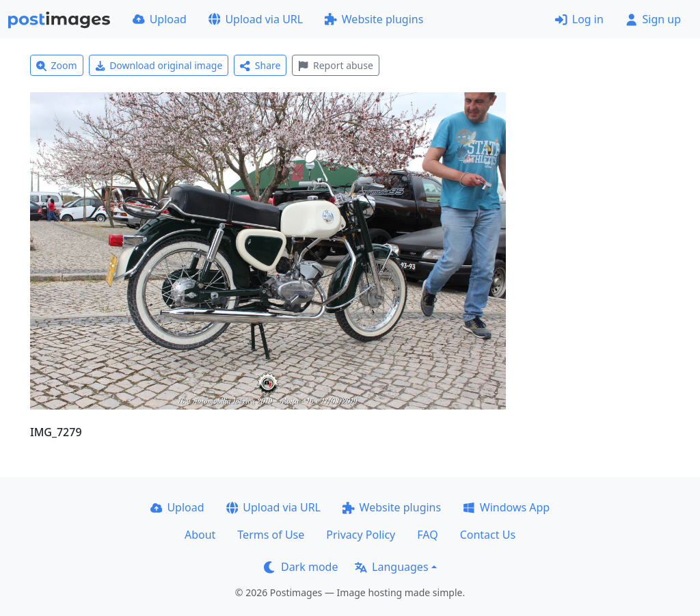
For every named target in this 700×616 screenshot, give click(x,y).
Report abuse (335, 65)
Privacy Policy (361, 535)
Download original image (159, 65)
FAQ (427, 535)
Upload (160, 19)
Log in (579, 19)
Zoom (57, 65)
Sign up (653, 19)
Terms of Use (271, 535)
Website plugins (374, 19)
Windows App (506, 507)
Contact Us (488, 535)
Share (260, 65)
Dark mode (301, 567)
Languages (391, 567)
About (200, 535)
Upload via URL (256, 19)
